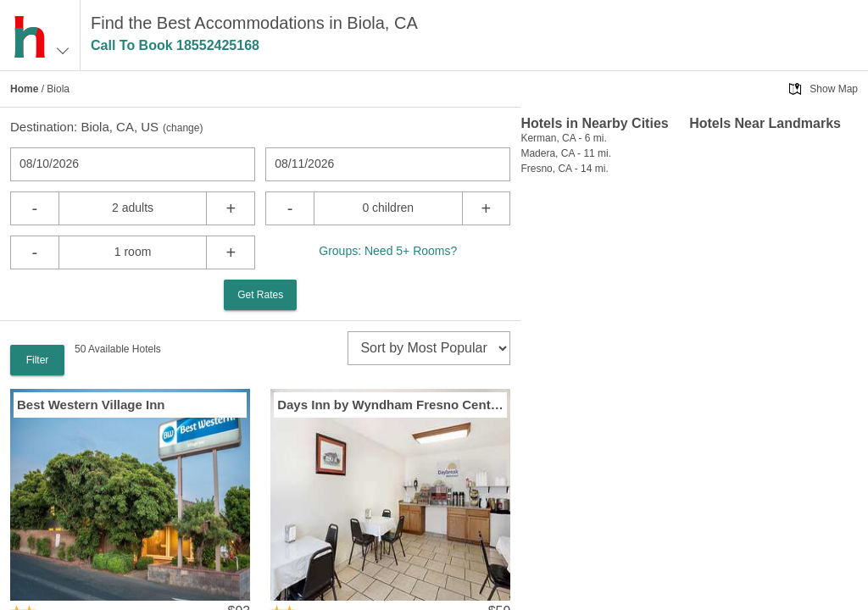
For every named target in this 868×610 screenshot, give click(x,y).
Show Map (834, 89)
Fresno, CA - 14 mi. (564, 169)
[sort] (429, 348)
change (183, 128)
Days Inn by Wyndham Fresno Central (390, 405)
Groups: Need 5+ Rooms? (388, 251)
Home (24, 89)
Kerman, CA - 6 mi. (563, 138)
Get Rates (260, 295)
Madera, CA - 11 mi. (566, 153)
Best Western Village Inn (91, 405)
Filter (38, 360)
